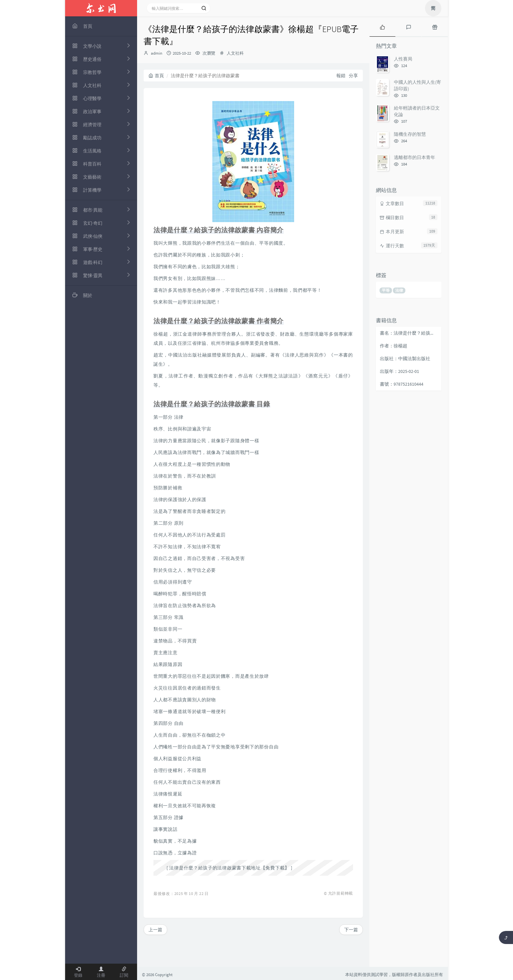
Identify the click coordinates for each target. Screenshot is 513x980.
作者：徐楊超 (394, 346)
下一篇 (351, 930)
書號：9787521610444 (402, 384)
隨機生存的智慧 (410, 134)
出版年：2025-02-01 (399, 371)
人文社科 (235, 53)
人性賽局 (403, 59)
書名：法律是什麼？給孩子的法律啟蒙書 (409, 333)
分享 (353, 76)
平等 (386, 290)
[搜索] (204, 8)
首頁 (156, 76)
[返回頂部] (506, 937)
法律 (399, 290)
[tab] (382, 26)
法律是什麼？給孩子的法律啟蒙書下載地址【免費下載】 (229, 868)
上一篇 (155, 930)
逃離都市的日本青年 (415, 157)
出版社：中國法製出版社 (405, 359)
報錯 (341, 76)
